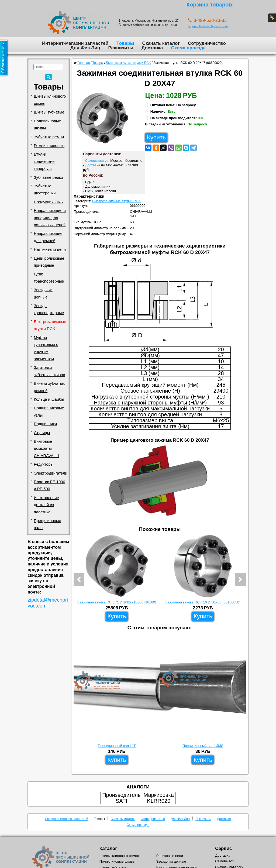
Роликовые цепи (170, 856)
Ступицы (42, 433)
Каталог (108, 848)
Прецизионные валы (47, 524)
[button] (79, 579)
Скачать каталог (161, 43)
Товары (125, 43)
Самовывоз (94, 161)
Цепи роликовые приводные (49, 262)
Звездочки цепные (43, 293)
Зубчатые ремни (49, 137)
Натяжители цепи (50, 249)
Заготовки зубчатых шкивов (49, 371)
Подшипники (45, 424)
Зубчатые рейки (48, 177)
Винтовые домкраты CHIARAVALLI (46, 449)
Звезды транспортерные (49, 309)
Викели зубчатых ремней (49, 387)
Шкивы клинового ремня (50, 100)
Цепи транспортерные (49, 277)
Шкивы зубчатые (49, 112)
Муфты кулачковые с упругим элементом (46, 348)
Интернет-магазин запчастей (75, 43)
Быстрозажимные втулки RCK (50, 325)
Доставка (152, 48)
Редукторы (44, 464)
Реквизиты (121, 48)
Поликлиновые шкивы (47, 125)
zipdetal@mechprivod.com (208, 26)
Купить (156, 137)
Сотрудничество (207, 43)
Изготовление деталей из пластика (46, 505)
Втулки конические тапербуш (44, 161)
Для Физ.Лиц (85, 48)
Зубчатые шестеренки (45, 190)
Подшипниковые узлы (49, 411)
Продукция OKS (48, 202)
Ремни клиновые (49, 146)
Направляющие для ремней (48, 237)
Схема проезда (188, 48)
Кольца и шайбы (49, 399)
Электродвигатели (50, 473)
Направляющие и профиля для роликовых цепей (50, 218)
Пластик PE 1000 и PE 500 (49, 485)
